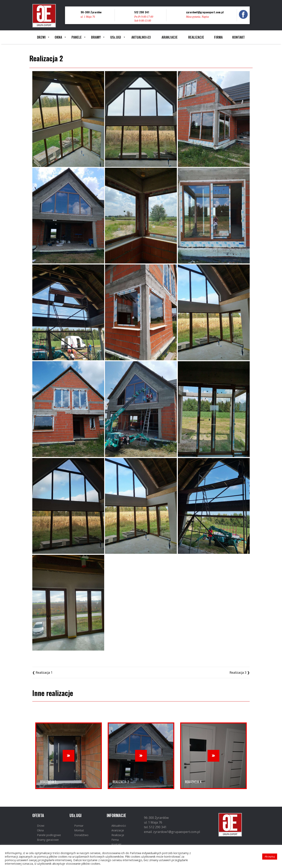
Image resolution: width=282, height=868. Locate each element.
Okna (40, 830)
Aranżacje (118, 830)
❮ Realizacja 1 (42, 672)
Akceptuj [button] (270, 856)
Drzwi (41, 826)
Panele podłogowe (49, 835)
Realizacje (118, 835)
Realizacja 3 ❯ (240, 672)
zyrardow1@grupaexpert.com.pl (205, 12)
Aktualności (119, 826)
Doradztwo (81, 835)
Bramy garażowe (48, 840)
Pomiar (79, 826)
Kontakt (116, 844)
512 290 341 (142, 12)
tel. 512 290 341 (155, 827)
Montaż (79, 830)
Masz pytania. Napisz (197, 17)
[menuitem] (41, 37)
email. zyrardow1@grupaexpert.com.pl (172, 832)
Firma (115, 840)
